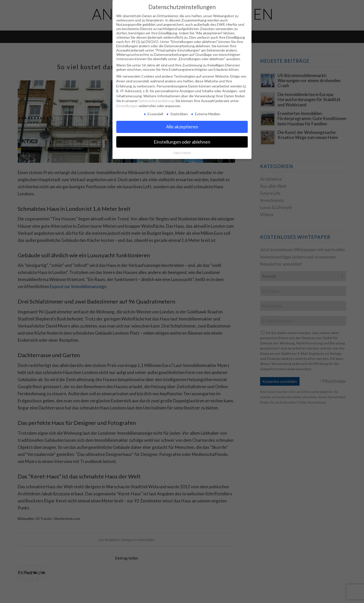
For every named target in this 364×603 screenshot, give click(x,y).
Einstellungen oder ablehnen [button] (182, 142)
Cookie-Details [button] (182, 153)
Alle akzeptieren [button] (182, 127)
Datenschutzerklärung (156, 101)
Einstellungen (127, 106)
